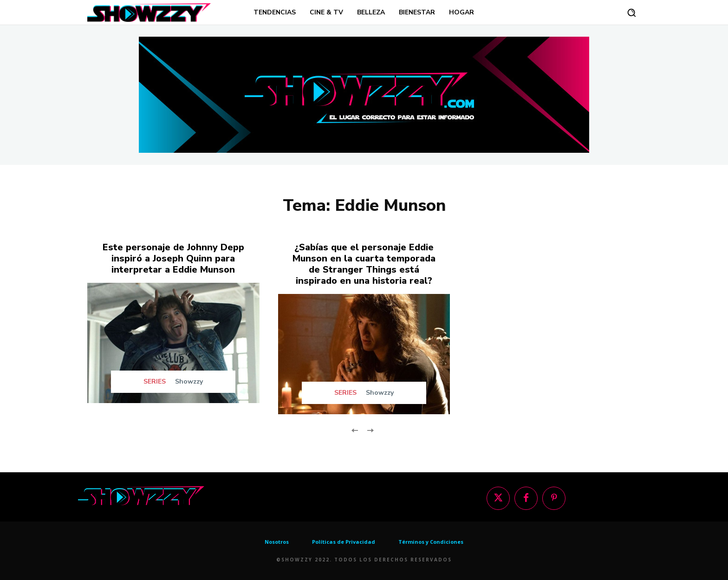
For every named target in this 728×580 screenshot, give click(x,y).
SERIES (155, 382)
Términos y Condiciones (431, 542)
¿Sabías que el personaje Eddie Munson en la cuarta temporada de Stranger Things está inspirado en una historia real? (364, 264)
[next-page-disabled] (370, 429)
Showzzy (189, 381)
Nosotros (277, 542)
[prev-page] (355, 429)
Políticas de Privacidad (344, 542)
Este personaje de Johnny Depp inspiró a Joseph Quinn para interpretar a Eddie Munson (173, 258)
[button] (631, 13)
